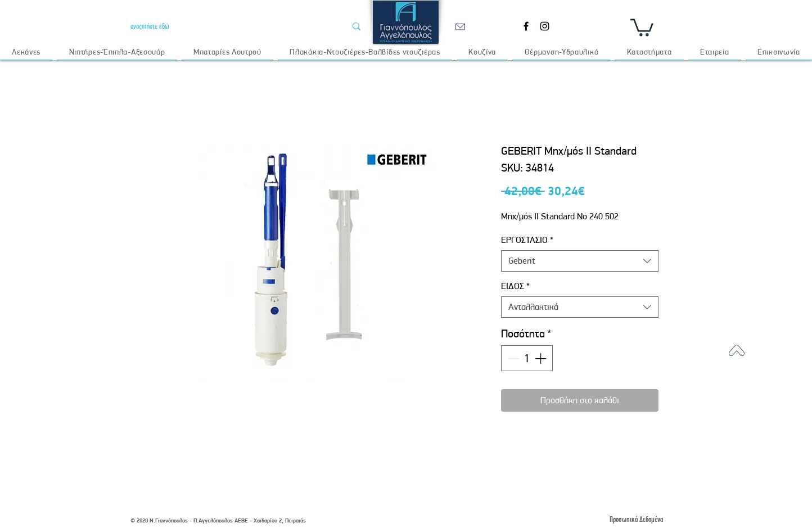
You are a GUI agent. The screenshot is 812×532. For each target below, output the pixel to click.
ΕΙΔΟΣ (515, 286)
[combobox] (580, 261)
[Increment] (542, 358)
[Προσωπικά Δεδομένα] (636, 519)
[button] (642, 26)
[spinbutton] (527, 358)
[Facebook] (526, 26)
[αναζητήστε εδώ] (230, 26)
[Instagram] (545, 26)
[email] (460, 26)
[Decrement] (512, 358)
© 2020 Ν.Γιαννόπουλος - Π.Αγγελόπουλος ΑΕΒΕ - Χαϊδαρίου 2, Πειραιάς (218, 520)
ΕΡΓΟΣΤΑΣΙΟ (527, 240)
